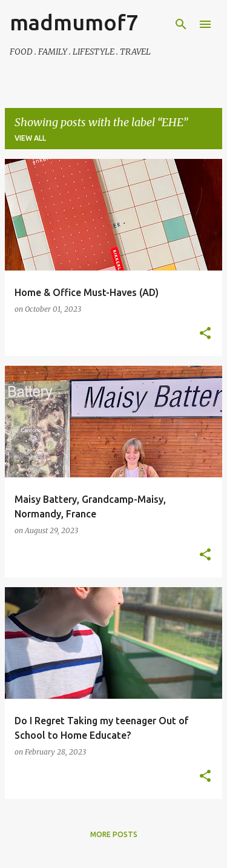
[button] (205, 334)
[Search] (181, 24)
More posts (114, 834)
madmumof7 (74, 22)
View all (30, 138)
